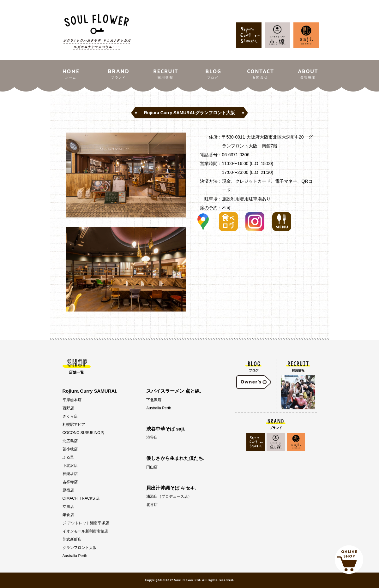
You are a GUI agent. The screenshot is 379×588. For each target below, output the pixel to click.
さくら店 (70, 416)
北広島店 (70, 441)
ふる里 (68, 457)
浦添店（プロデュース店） (169, 496)
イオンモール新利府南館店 (85, 531)
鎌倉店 (68, 515)
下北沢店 (70, 466)
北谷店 (152, 505)
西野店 (68, 408)
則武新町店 (72, 539)
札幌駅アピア (74, 425)
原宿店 (68, 490)
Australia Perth (75, 556)
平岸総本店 (72, 400)
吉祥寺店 (70, 482)
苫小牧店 (70, 449)
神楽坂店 (70, 474)
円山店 (152, 467)
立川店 (68, 507)
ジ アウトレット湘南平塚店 (86, 523)
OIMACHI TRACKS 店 (81, 498)
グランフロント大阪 (80, 548)
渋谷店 (152, 437)
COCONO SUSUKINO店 (83, 433)
